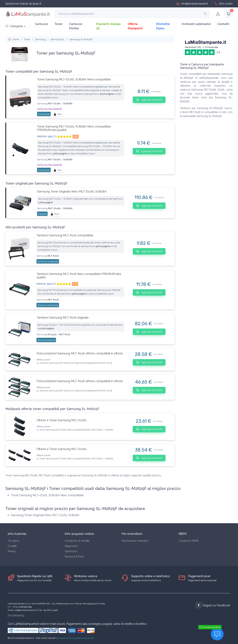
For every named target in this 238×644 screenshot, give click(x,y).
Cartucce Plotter (76, 26)
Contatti (223, 24)
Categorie (14, 26)
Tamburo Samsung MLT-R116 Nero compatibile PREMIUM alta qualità (79, 276)
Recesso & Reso (74, 557)
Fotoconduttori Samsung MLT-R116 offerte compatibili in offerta (80, 353)
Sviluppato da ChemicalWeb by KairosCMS (75, 638)
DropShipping (16, 615)
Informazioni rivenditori (135, 541)
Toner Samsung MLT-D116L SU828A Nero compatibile (74, 79)
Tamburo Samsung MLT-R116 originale (63, 318)
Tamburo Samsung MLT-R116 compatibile (65, 235)
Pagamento (71, 546)
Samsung (40, 39)
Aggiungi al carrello (149, 100)
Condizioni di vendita (77, 541)
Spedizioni (71, 551)
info (76, 137)
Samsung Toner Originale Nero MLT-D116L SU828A (72, 192)
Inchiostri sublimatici (196, 24)
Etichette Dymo (163, 26)
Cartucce (41, 24)
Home (14, 39)
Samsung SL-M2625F (81, 39)
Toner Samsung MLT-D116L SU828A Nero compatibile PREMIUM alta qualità (74, 128)
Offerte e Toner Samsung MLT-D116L (62, 420)
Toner (59, 24)
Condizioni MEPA (189, 541)
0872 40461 (224, 4)
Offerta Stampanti (135, 26)
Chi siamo (14, 541)
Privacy (12, 551)
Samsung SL (58, 39)
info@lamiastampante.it (192, 4)
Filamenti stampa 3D (108, 26)
